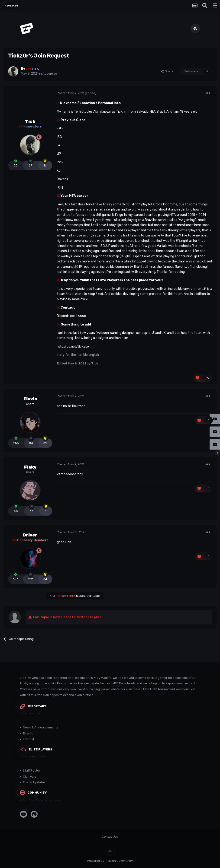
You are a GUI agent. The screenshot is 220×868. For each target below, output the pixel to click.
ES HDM (28, 739)
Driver (30, 535)
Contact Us (110, 837)
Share (167, 71)
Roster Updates (34, 782)
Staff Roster (32, 771)
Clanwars (30, 777)
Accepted (50, 74)
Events (28, 733)
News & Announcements (41, 727)
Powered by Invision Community (110, 861)
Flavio (30, 399)
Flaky (30, 467)
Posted (71, 93)
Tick (30, 121)
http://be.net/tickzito (74, 346)
